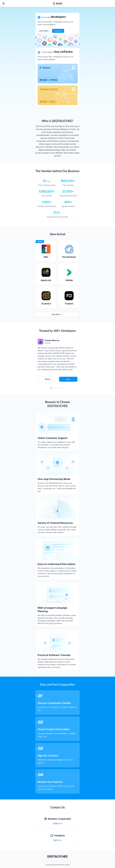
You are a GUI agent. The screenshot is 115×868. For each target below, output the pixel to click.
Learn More (44, 31)
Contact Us (58, 31)
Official (47, 379)
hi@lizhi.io (58, 840)
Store (68, 379)
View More (58, 314)
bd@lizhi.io (58, 823)
